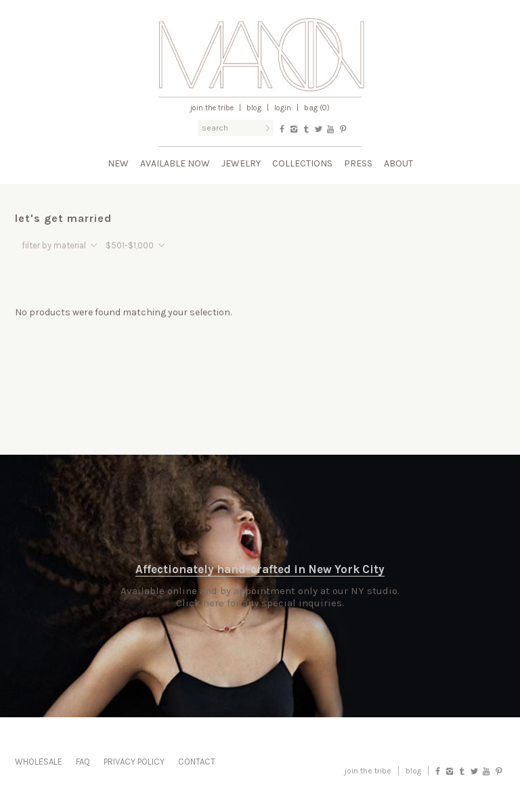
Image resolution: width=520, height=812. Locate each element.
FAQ (83, 762)
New (118, 163)
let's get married (63, 218)
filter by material (54, 245)
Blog (254, 108)
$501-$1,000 (130, 245)
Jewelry (241, 163)
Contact (197, 762)
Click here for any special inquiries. (260, 603)
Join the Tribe (212, 108)
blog (413, 771)
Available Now (175, 163)
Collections (302, 163)
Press (358, 163)
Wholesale (39, 762)
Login (283, 108)
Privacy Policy (134, 762)
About (398, 163)
